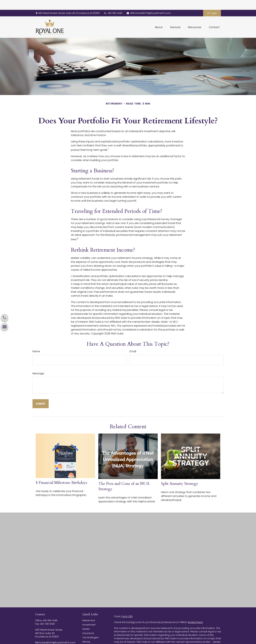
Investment (89, 615)
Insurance (88, 623)
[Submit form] (41, 394)
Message (38, 364)
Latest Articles (90, 640)
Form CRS (127, 607)
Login (212, 3)
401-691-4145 (113, 3)
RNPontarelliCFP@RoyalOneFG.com (149, 3)
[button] (159, 17)
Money (86, 632)
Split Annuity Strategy (180, 474)
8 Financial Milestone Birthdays (61, 473)
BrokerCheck (195, 612)
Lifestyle (87, 636)
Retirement (89, 611)
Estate (86, 619)
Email (133, 342)
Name (36, 342)
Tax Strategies (91, 628)
